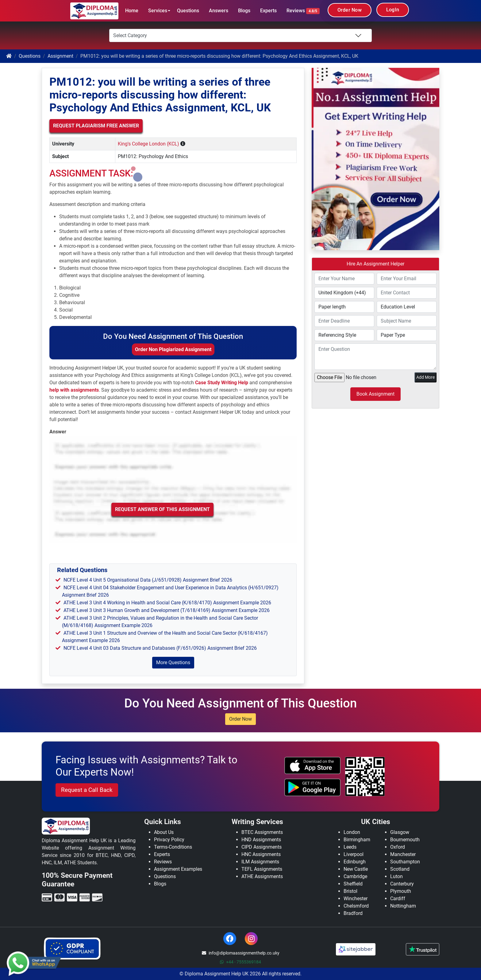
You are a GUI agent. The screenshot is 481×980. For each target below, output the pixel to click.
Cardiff (398, 899)
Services (158, 11)
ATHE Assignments (262, 876)
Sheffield (353, 884)
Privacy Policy (169, 840)
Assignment (60, 56)
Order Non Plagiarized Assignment (173, 349)
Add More (425, 377)
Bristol (350, 891)
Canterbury (402, 884)
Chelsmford (356, 906)
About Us (164, 832)
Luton (396, 876)
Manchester (403, 854)
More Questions (173, 662)
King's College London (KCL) (148, 144)
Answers (219, 11)
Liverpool (354, 854)
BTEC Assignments (262, 832)
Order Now (350, 10)
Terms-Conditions (173, 847)
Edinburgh (355, 862)
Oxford (398, 847)
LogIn (393, 10)
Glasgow (400, 832)
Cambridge (355, 876)
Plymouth (401, 891)
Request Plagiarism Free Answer (96, 126)
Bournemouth (405, 840)
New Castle (356, 869)
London (352, 832)
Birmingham (357, 840)
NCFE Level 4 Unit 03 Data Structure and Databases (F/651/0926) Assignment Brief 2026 (160, 648)
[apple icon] (313, 765)
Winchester (356, 899)
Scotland (400, 869)
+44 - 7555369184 (240, 962)
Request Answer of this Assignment (162, 509)
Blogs (244, 11)
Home (132, 11)
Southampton (405, 862)
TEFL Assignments (262, 869)
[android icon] (313, 787)
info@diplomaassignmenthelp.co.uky (241, 953)
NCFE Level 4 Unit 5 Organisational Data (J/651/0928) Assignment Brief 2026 (148, 580)
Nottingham (403, 906)
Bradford (353, 913)
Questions (188, 11)
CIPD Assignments (262, 847)
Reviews (303, 11)
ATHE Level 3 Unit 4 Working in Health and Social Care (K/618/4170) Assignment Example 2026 (167, 603)
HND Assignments (261, 840)
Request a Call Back (87, 790)
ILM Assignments (260, 862)
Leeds (350, 847)
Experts (268, 11)
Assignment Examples (178, 869)
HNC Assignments (261, 854)
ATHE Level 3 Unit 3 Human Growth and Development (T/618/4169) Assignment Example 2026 (167, 610)
